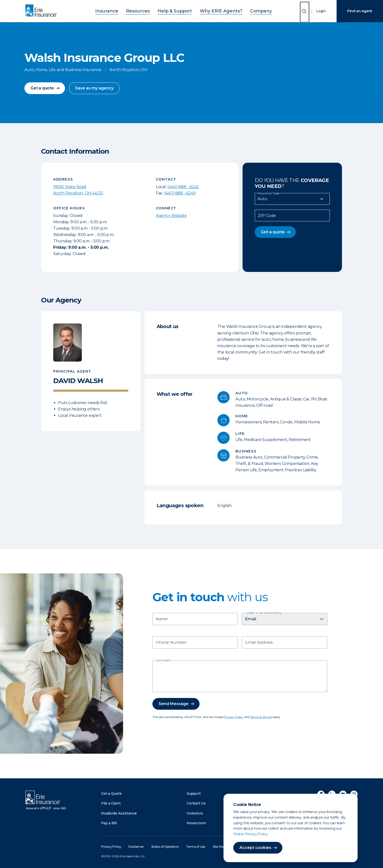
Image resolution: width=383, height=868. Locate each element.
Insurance (120, 10)
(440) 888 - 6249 (180, 193)
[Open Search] (305, 12)
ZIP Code (267, 216)
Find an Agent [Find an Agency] (360, 11)
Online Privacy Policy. (251, 834)
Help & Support (177, 10)
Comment (163, 660)
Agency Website (171, 216)
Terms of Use (196, 847)
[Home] (42, 11)
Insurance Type (269, 193)
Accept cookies (255, 848)
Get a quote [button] (42, 88)
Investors (195, 813)
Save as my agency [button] (94, 88)
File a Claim (111, 803)
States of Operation (165, 847)
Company (248, 10)
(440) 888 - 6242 (183, 187)
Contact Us (196, 803)
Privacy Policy (234, 717)
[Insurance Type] (292, 199)
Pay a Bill (109, 823)
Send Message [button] (174, 704)
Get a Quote (112, 793)
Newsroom (196, 823)
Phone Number (171, 643)
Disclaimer (136, 847)
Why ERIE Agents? (215, 10)
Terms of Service (261, 717)
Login (321, 11)
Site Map (219, 847)
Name (162, 619)
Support (194, 793)
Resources (146, 10)
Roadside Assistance (119, 813)
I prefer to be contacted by (264, 613)
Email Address (259, 643)
